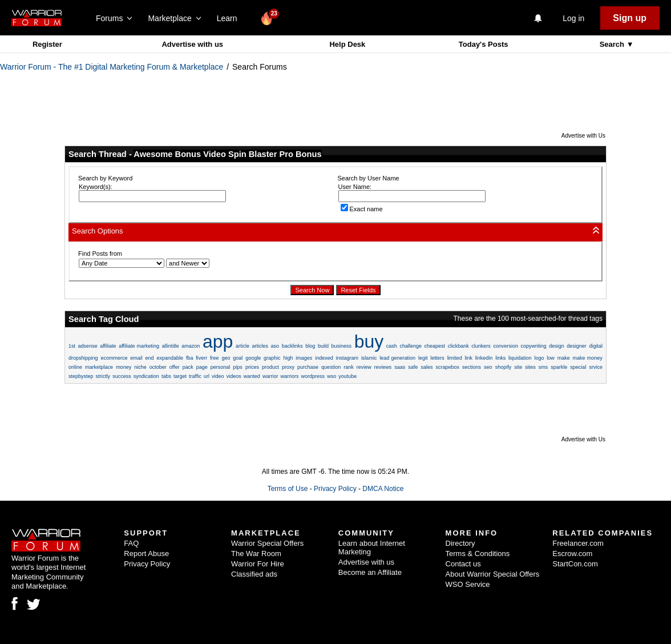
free (215, 358)
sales (427, 367)
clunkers (481, 346)
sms (543, 367)
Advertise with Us (583, 136)
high (288, 358)
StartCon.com (575, 564)
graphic (272, 358)
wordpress (313, 376)
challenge (411, 346)
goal (238, 358)
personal (221, 367)
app (218, 341)
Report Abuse (146, 554)
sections (472, 367)
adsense (88, 346)
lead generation (397, 358)
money (124, 367)
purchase (308, 367)
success (122, 376)
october (158, 367)
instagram (347, 358)
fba (190, 358)
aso (275, 346)
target (180, 376)
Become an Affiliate (370, 572)
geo (226, 358)
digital (596, 346)
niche (140, 367)
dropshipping (83, 358)
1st (72, 346)
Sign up (630, 18)
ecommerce (114, 358)
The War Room (256, 554)
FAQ (131, 543)
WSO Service (468, 584)
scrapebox (447, 367)
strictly (103, 376)
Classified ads (254, 574)
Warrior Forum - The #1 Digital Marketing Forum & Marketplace (112, 67)
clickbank (458, 346)
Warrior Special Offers (267, 543)
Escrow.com (572, 554)
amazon (191, 346)
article (242, 346)
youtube (347, 376)
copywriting (534, 346)
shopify (504, 367)
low (551, 358)
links (500, 358)
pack (188, 367)
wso (332, 376)
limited (455, 358)
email (136, 358)
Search (613, 44)
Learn (230, 18)
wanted (252, 376)
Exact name (362, 209)
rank (349, 367)
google (253, 358)
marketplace (99, 367)
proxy (288, 367)
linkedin (484, 358)
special (578, 367)
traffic (195, 376)
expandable (170, 358)
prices (252, 367)
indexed (324, 358)
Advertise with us (192, 44)
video (218, 376)
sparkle (559, 367)
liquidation (520, 358)
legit (423, 358)
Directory (460, 543)
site (518, 367)
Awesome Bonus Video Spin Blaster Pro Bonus (227, 154)
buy (369, 341)
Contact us (463, 564)
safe (413, 367)
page (202, 367)
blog (310, 346)
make (564, 358)
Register (47, 44)
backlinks (292, 346)
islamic (369, 358)
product (270, 367)
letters (437, 358)
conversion (506, 346)
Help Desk (347, 44)
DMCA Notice (383, 489)
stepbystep (81, 376)
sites (530, 367)
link (468, 358)
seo (488, 367)
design (557, 346)
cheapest (435, 346)
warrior (270, 376)
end (150, 358)
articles (260, 346)
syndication (146, 376)
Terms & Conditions (478, 554)
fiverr (201, 358)
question (331, 367)
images (304, 358)
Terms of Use (288, 489)
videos (234, 376)
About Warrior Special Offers (493, 574)
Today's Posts (484, 44)
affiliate (108, 346)
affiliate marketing (139, 346)
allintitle (171, 346)
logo (539, 358)
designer (577, 346)
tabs (166, 376)
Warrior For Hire (258, 564)
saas (400, 367)
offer (175, 367)
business (342, 346)
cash (392, 346)
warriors (289, 376)
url (207, 376)
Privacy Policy (335, 489)
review (364, 367)
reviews (383, 367)
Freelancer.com (578, 543)
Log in (573, 18)
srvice (596, 367)
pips (238, 367)
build (323, 346)
